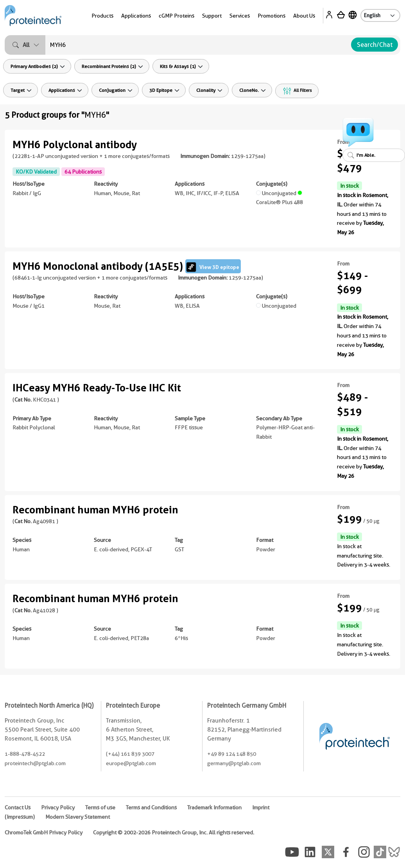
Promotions (271, 16)
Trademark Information (214, 807)
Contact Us (18, 807)
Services (240, 16)
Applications (136, 16)
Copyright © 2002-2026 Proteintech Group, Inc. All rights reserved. (174, 832)
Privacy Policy (58, 807)
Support (212, 16)
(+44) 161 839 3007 (130, 754)
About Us (304, 16)
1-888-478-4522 (25, 754)
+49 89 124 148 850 (232, 754)
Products (102, 16)
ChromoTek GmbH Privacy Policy (44, 832)
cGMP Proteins (177, 16)
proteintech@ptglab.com (35, 763)
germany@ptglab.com (234, 763)
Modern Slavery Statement (78, 817)
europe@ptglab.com (131, 763)
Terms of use (100, 807)
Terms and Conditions (151, 807)
